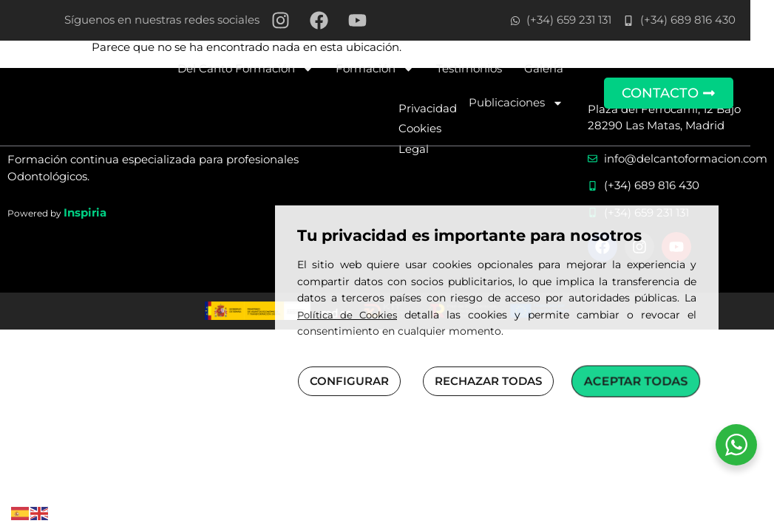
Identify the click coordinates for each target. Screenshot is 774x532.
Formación (393, 69)
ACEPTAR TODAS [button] (636, 381)
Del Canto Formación (264, 69)
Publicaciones (534, 103)
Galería (562, 68)
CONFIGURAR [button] (349, 381)
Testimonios (488, 68)
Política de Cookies (347, 315)
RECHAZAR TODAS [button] (488, 381)
